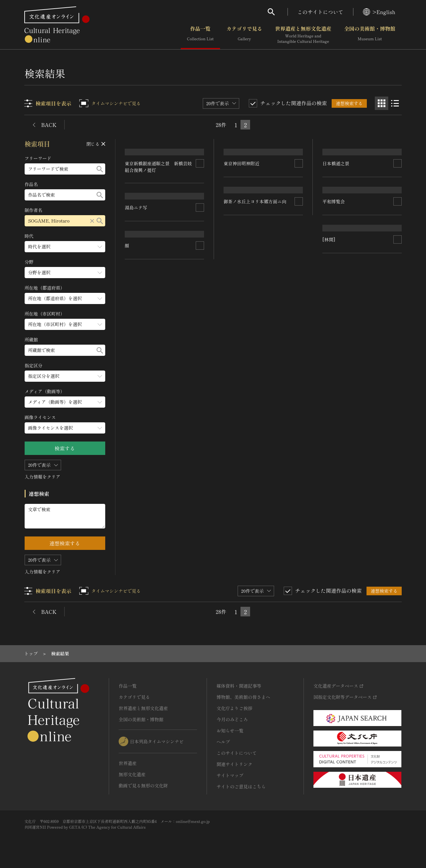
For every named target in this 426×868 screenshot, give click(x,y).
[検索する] (100, 169)
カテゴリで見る (244, 35)
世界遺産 (128, 763)
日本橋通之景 (237, 291)
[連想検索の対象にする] (200, 215)
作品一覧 (200, 35)
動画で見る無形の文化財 (143, 786)
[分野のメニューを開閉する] (65, 273)
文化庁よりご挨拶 (234, 708)
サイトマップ (230, 775)
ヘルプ (223, 742)
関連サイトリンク (234, 764)
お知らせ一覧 (230, 731)
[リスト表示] (395, 103)
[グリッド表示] (382, 103)
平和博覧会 (136, 303)
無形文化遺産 (132, 774)
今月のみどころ (232, 719)
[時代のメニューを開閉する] (65, 247)
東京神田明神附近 (242, 210)
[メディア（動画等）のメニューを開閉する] (65, 402)
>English (379, 12)
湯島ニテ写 (334, 207)
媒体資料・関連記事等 (239, 686)
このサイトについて (320, 12)
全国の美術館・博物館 (370, 35)
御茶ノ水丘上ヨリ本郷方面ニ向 (354, 357)
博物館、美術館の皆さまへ (243, 697)
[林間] (131, 444)
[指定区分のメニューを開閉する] (65, 376)
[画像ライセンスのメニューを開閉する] (65, 428)
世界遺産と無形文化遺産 (303, 35)
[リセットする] (92, 221)
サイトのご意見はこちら (241, 786)
